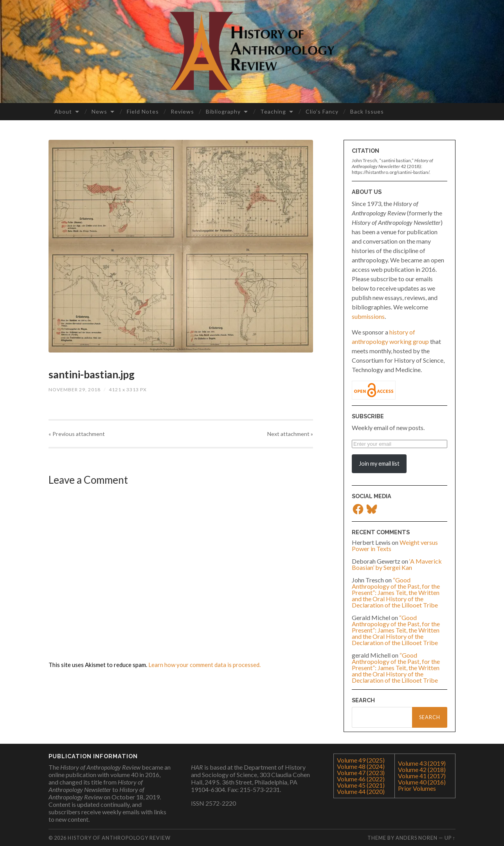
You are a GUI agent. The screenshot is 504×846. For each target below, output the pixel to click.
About (63, 111)
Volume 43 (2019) (422, 763)
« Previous (77, 434)
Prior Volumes (417, 788)
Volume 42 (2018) (422, 769)
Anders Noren (417, 838)
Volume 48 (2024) (361, 766)
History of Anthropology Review (119, 838)
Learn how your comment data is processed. (204, 665)
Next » (290, 434)
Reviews (182, 111)
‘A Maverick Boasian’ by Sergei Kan (397, 564)
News (99, 111)
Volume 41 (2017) (422, 776)
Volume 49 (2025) (361, 760)
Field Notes (143, 111)
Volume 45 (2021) (361, 785)
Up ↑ (450, 838)
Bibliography (223, 111)
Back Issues (367, 111)
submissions (368, 316)
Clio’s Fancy (322, 111)
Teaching (273, 111)
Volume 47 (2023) (361, 773)
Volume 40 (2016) (422, 782)
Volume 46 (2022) (361, 779)
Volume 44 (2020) (361, 791)
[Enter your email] (400, 444)
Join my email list (379, 464)
